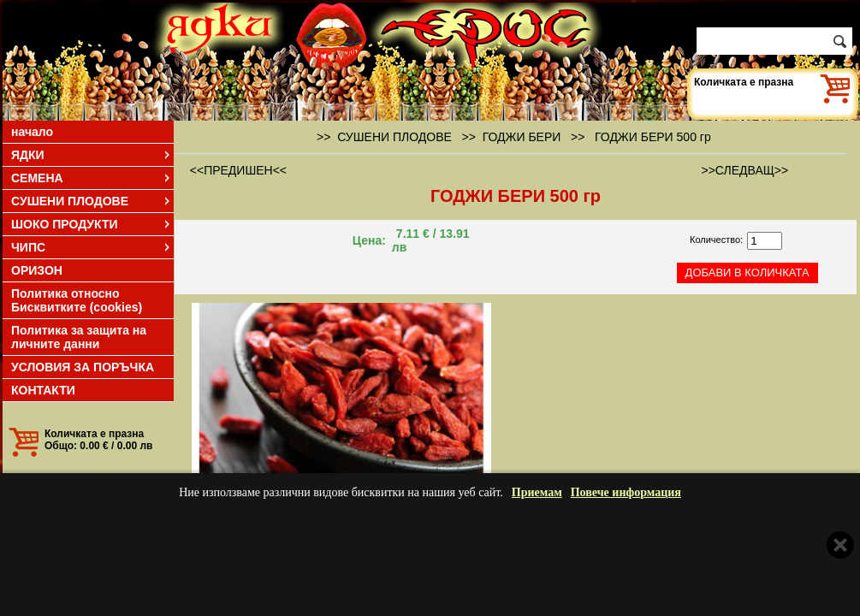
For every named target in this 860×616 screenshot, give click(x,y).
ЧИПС (92, 247)
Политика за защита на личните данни (79, 337)
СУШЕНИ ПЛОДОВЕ (92, 201)
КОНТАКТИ (43, 390)
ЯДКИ (92, 155)
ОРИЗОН (37, 270)
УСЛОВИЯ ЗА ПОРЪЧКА (83, 367)
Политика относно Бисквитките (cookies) (77, 300)
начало (32, 132)
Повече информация (626, 492)
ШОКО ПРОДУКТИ (92, 224)
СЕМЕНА (92, 178)
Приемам (537, 492)
